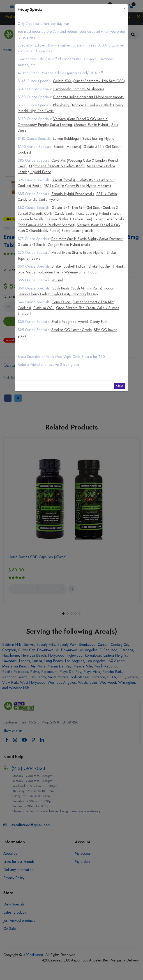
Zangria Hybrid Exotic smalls (73, 194)
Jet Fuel (57, 280)
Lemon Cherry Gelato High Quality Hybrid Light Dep (58, 294)
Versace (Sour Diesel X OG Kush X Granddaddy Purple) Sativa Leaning (63, 122)
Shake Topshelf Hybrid (106, 266)
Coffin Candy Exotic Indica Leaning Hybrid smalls (82, 213)
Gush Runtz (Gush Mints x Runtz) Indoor (82, 288)
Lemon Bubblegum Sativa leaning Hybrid (84, 139)
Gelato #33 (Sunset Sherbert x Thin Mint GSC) (89, 81)
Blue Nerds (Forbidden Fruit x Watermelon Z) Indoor (58, 272)
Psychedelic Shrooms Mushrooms (79, 89)
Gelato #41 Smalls (32, 245)
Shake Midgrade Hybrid (70, 322)
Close (120, 386)
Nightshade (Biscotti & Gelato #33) (57, 166)
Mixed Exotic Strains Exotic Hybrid (78, 253)
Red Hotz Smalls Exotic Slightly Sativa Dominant (87, 239)
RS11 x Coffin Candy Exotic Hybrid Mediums (77, 186)
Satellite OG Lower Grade (71, 330)
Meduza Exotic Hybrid (92, 125)
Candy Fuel (99, 322)
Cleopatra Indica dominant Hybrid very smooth (88, 97)
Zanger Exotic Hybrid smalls (69, 245)
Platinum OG (44, 308)
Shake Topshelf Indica (69, 266)
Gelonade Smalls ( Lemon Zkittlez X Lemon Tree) (55, 219)
